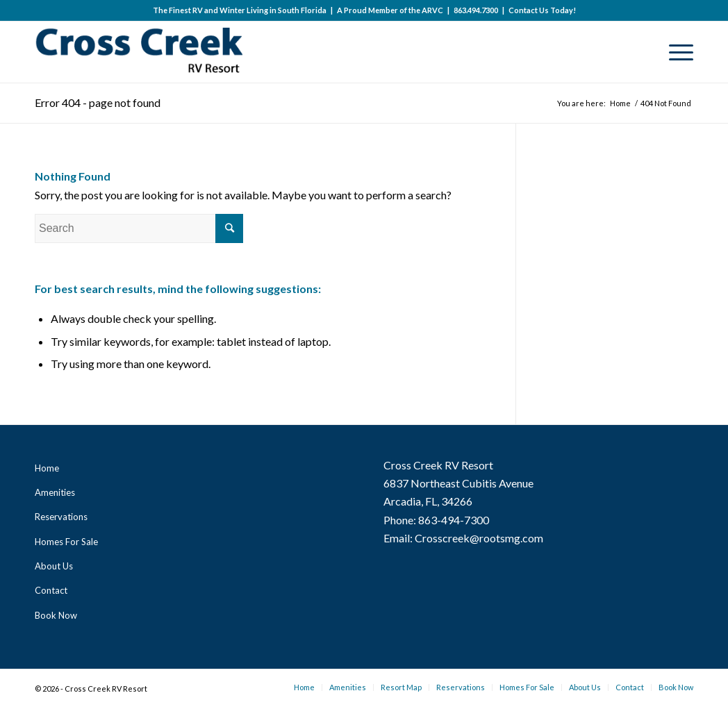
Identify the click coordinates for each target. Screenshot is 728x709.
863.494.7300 (476, 10)
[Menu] (677, 52)
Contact (51, 590)
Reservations (61, 517)
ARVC (432, 10)
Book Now (56, 615)
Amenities (55, 492)
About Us (54, 566)
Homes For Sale (66, 542)
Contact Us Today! (542, 10)
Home (47, 468)
